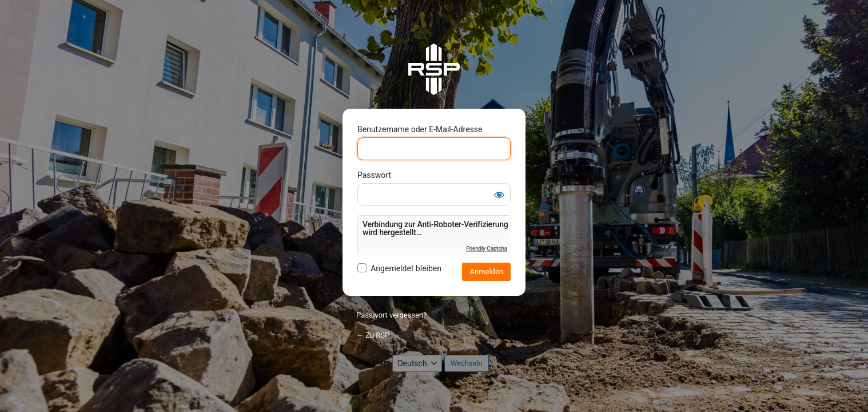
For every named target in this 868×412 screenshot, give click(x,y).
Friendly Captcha (487, 249)
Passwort (374, 175)
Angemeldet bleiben (406, 268)
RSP (434, 69)
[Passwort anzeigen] (499, 195)
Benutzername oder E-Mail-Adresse (420, 129)
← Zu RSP (373, 335)
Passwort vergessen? (391, 315)
